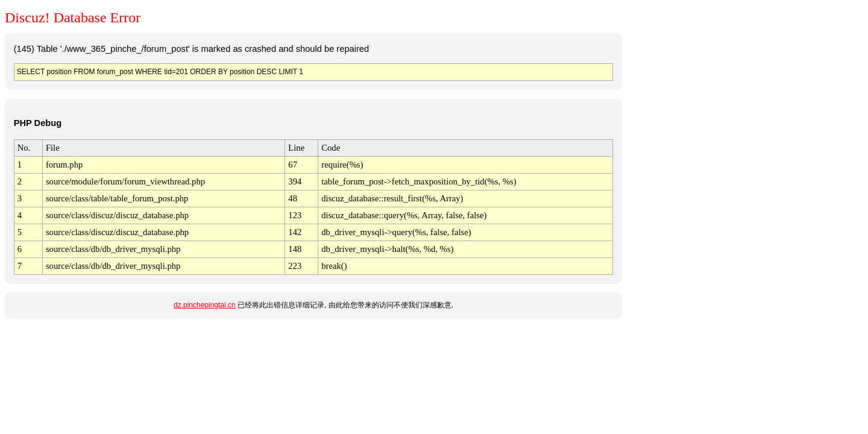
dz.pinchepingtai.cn (205, 305)
